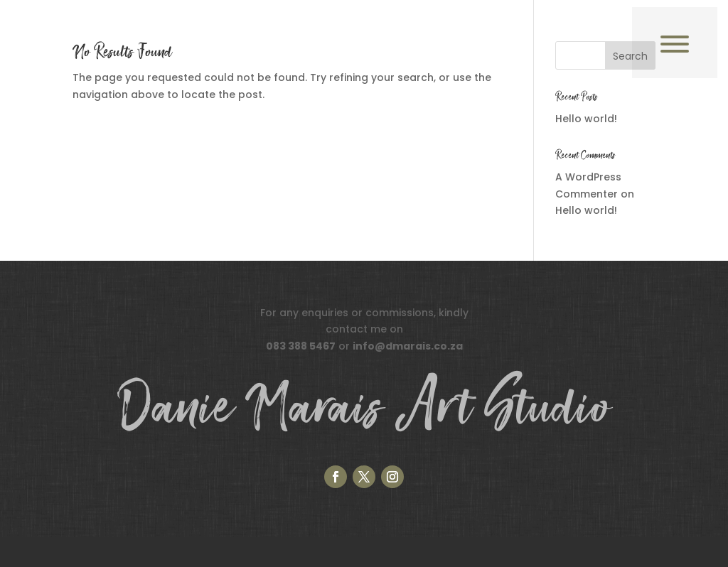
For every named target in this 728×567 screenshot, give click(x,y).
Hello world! (586, 119)
